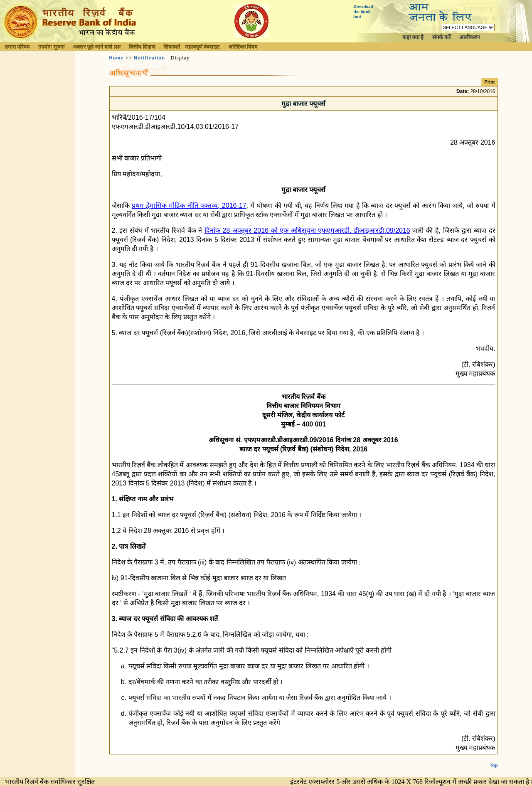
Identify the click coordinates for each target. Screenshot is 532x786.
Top (494, 759)
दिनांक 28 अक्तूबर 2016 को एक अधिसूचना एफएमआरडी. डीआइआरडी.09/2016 (307, 230)
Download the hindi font (363, 11)
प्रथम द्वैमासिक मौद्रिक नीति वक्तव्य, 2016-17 (189, 206)
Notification (149, 58)
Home (117, 58)
